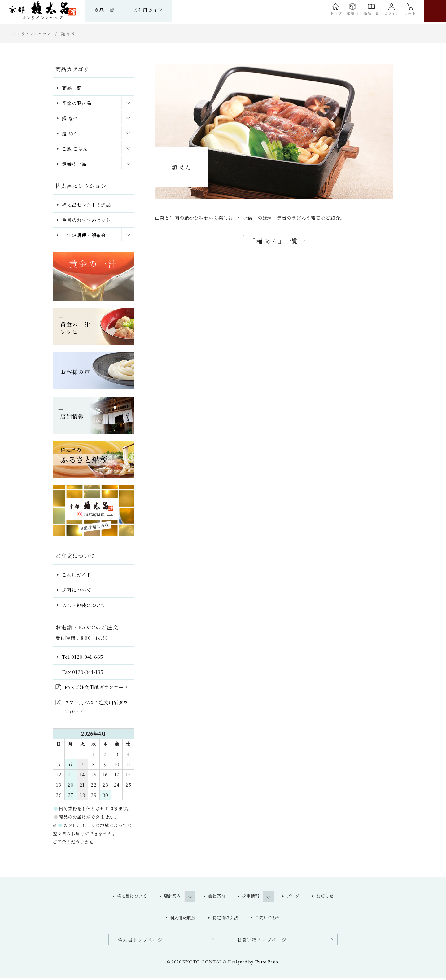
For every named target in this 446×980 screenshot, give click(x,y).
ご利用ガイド (159, 10)
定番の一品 (74, 164)
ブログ (297, 897)
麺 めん (70, 133)
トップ (316, 15)
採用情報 (252, 897)
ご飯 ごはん (75, 149)
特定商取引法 (225, 919)
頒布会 (336, 15)
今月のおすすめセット (86, 220)
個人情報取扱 (180, 919)
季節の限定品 (77, 103)
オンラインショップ (33, 33)
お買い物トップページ (264, 941)
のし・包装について (84, 605)
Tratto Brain (267, 963)
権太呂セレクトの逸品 (86, 205)
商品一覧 (115, 10)
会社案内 (216, 897)
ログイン (384, 15)
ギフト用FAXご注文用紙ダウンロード (96, 707)
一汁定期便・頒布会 (84, 235)
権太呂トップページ (142, 941)
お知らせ (331, 897)
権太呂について (127, 897)
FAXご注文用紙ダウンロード (96, 687)
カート (407, 15)
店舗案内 (170, 897)
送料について (77, 590)
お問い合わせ (270, 919)
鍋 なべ (70, 118)
